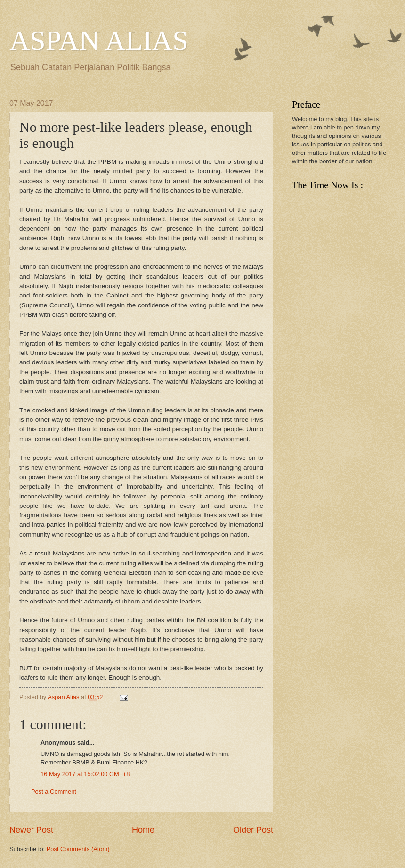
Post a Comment (54, 792)
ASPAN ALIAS (99, 40)
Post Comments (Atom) (78, 849)
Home (143, 830)
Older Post (253, 830)
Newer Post (31, 830)
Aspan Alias (64, 697)
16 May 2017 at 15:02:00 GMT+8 (85, 774)
